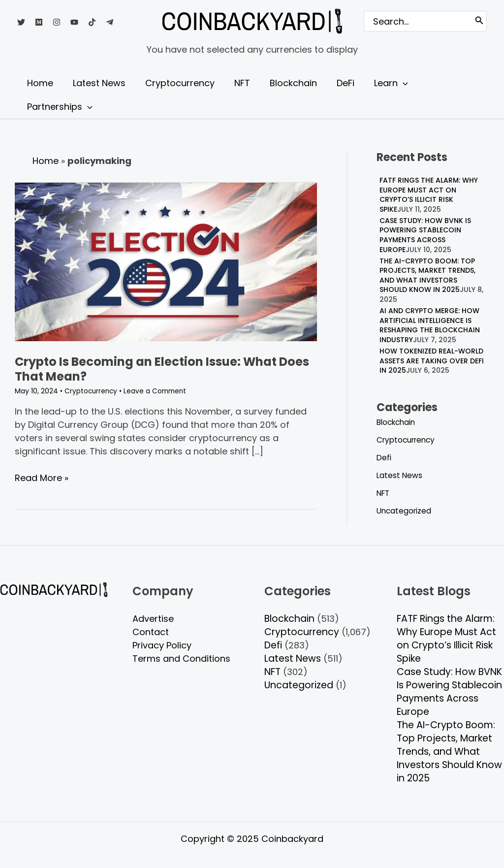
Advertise (153, 619)
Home (46, 161)
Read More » (42, 477)
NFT (384, 493)
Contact (151, 632)
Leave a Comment (158, 391)
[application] (390, 83)
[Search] (479, 21)
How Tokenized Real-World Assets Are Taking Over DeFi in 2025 (432, 361)
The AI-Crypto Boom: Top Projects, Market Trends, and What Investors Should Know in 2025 (427, 275)
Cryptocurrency (92, 391)
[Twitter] (21, 22)
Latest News (400, 475)
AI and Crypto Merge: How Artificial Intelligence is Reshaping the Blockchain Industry (430, 325)
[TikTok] (92, 22)
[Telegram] (110, 22)
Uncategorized (405, 511)
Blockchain (398, 422)
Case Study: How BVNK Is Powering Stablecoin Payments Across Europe (425, 235)
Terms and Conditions (181, 659)
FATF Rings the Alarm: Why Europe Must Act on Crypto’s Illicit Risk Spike (429, 195)
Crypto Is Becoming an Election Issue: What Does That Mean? (162, 369)
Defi (384, 458)
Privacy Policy (162, 645)
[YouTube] (74, 22)
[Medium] (39, 22)
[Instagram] (57, 22)
